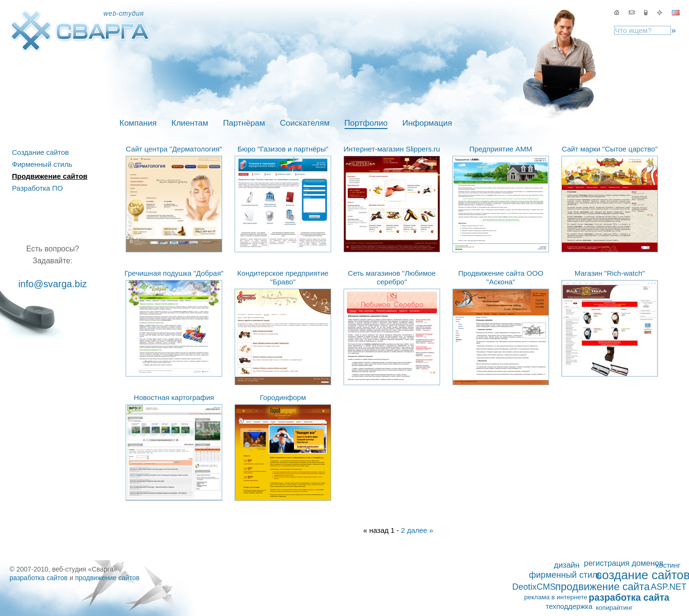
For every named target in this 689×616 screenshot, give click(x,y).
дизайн (567, 565)
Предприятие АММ (501, 149)
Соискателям (305, 123)
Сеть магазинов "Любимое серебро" (392, 277)
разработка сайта (629, 597)
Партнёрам (244, 123)
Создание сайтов (40, 152)
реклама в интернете (556, 597)
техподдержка (569, 606)
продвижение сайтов (107, 578)
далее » (420, 530)
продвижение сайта (603, 587)
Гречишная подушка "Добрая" (174, 273)
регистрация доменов (624, 563)
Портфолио (366, 123)
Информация (427, 123)
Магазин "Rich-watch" (610, 273)
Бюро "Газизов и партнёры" (283, 149)
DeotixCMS (534, 587)
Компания (138, 123)
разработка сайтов (39, 578)
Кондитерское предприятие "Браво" (283, 277)
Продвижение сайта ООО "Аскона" (501, 277)
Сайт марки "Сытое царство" (610, 149)
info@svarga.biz (53, 284)
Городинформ (283, 397)
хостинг (668, 565)
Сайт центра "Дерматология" (174, 149)
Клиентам (190, 123)
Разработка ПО (38, 188)
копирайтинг (614, 608)
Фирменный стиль (42, 164)
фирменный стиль (565, 575)
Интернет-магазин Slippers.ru (392, 149)
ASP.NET (669, 587)
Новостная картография (174, 397)
